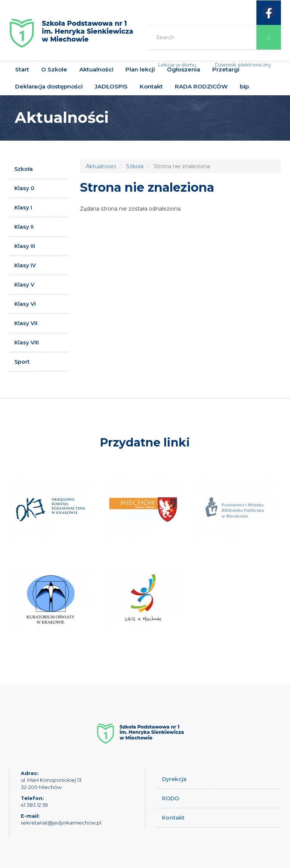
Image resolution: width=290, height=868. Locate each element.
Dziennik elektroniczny (243, 65)
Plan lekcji (140, 69)
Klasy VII (26, 323)
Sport (22, 362)
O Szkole (54, 69)
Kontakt (151, 86)
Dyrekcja (174, 779)
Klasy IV (25, 265)
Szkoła (24, 169)
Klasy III (25, 246)
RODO (170, 798)
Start (22, 69)
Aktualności (96, 69)
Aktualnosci (101, 166)
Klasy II (24, 227)
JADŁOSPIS (111, 86)
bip (244, 86)
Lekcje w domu (177, 65)
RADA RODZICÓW (201, 86)
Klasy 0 (24, 188)
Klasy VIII (27, 343)
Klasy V (24, 285)
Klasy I (23, 208)
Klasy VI (25, 304)
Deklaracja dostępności (49, 86)
